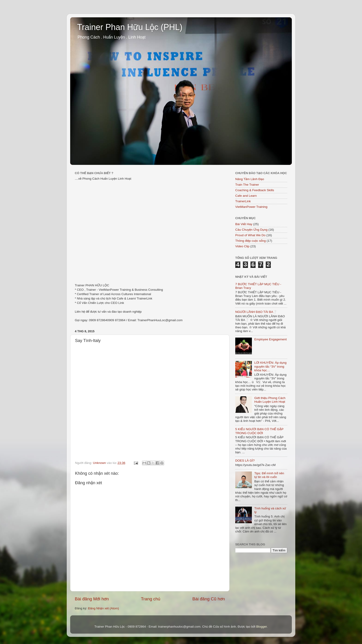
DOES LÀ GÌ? (245, 461)
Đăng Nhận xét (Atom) (103, 608)
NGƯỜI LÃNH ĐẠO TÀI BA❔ (256, 312)
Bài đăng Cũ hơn (209, 599)
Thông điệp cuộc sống (250, 241)
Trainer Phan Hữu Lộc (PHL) (130, 27)
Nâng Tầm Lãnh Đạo (250, 179)
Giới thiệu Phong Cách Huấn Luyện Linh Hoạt (270, 400)
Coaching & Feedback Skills (255, 190)
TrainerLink (243, 201)
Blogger (262, 627)
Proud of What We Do (250, 235)
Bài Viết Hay (244, 224)
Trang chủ (151, 599)
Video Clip (242, 246)
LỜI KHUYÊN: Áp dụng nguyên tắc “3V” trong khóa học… (270, 366)
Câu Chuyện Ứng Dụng (251, 230)
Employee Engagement (270, 339)
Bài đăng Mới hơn (92, 599)
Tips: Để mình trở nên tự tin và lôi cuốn (269, 475)
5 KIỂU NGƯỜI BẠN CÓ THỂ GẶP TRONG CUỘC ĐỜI (259, 431)
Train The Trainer (247, 185)
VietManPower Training (251, 207)
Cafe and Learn (246, 196)
